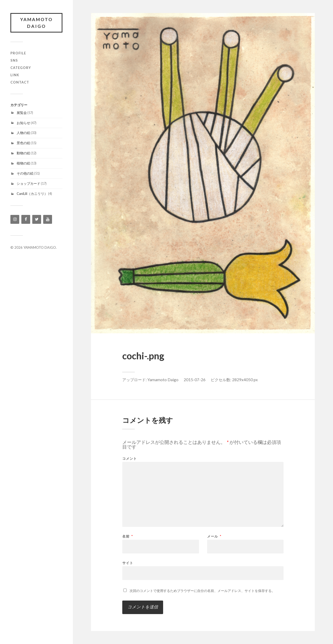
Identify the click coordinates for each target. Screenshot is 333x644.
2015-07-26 (195, 380)
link (15, 75)
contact (20, 82)
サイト (128, 563)
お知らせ (23, 123)
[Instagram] (15, 219)
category (21, 68)
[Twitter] (37, 219)
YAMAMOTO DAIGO (37, 23)
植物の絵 (23, 163)
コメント (130, 459)
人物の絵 (23, 133)
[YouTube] (48, 219)
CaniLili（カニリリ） (32, 194)
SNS (14, 60)
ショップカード (28, 183)
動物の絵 (23, 153)
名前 (128, 536)
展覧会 (22, 113)
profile (18, 53)
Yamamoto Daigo (163, 380)
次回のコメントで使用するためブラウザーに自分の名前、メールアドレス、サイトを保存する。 (202, 591)
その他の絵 (25, 173)
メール (214, 536)
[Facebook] (26, 219)
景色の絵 (23, 143)
